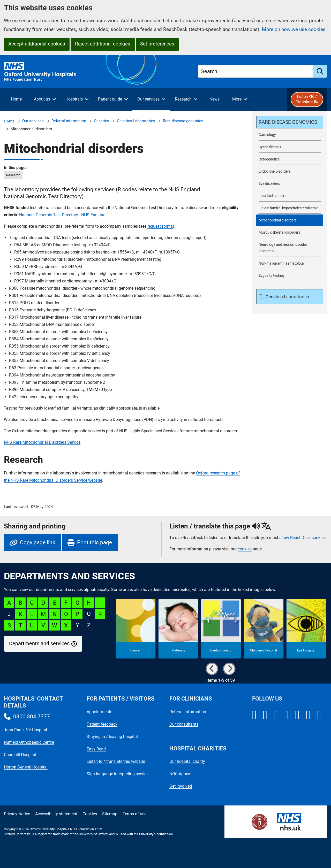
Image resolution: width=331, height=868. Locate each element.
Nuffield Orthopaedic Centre (29, 742)
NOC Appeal (180, 774)
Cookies (90, 814)
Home (9, 121)
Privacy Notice (17, 814)
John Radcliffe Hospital (25, 730)
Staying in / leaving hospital (112, 737)
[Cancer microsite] (136, 629)
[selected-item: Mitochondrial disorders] (290, 220)
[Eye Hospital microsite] (306, 629)
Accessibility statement (56, 814)
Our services (33, 121)
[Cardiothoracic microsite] (221, 629)
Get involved (181, 786)
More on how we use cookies (294, 29)
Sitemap (110, 814)
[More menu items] (239, 99)
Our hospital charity (187, 761)
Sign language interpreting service (118, 774)
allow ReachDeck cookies (302, 538)
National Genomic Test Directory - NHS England (62, 215)
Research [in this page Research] (13, 175)
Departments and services (39, 644)
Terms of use (134, 814)
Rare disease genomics (183, 121)
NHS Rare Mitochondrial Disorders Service (42, 442)
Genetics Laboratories (136, 121)
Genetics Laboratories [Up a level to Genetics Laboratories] (287, 297)
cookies (245, 549)
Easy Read (96, 749)
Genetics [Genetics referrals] (101, 121)
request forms (160, 226)
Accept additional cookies (37, 44)
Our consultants (184, 724)
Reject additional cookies (103, 44)
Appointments (99, 712)
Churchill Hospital (20, 755)
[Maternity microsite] (178, 629)
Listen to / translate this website (116, 761)
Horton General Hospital (26, 767)
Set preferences (157, 44)
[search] (320, 71)
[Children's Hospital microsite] (264, 629)
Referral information (69, 121)
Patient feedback (102, 724)
